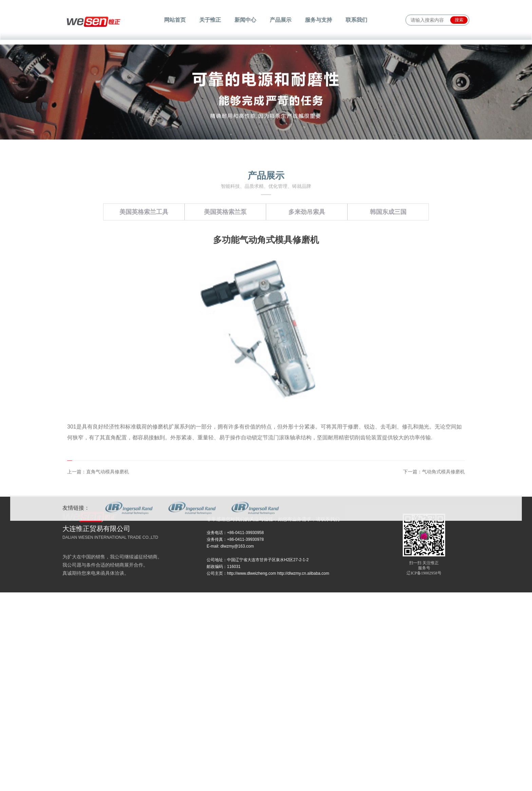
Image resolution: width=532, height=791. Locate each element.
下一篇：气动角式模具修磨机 (434, 519)
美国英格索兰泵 (225, 259)
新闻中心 (246, 20)
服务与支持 (317, 20)
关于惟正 (211, 20)
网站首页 (177, 20)
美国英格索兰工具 (144, 259)
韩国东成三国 (388, 259)
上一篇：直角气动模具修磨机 (98, 519)
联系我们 (354, 20)
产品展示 (280, 20)
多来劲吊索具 (307, 259)
